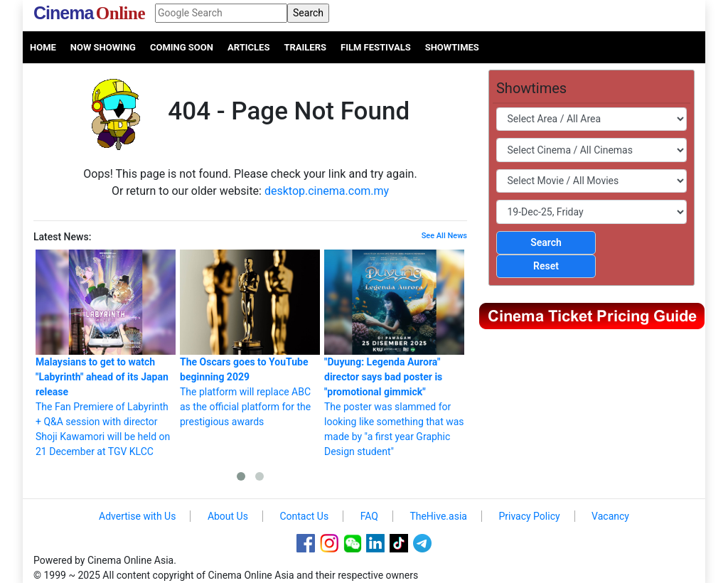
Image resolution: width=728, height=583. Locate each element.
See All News (444, 236)
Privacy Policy (529, 516)
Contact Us (304, 516)
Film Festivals (376, 47)
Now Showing (103, 47)
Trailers (305, 47)
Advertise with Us (137, 516)
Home (43, 47)
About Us (228, 516)
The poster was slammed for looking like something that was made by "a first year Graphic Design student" (394, 353)
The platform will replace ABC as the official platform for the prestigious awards (250, 338)
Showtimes (452, 47)
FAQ (369, 516)
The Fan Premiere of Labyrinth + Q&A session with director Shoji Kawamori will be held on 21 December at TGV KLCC (106, 353)
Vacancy (610, 516)
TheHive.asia (438, 516)
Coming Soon (182, 47)
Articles (248, 47)
